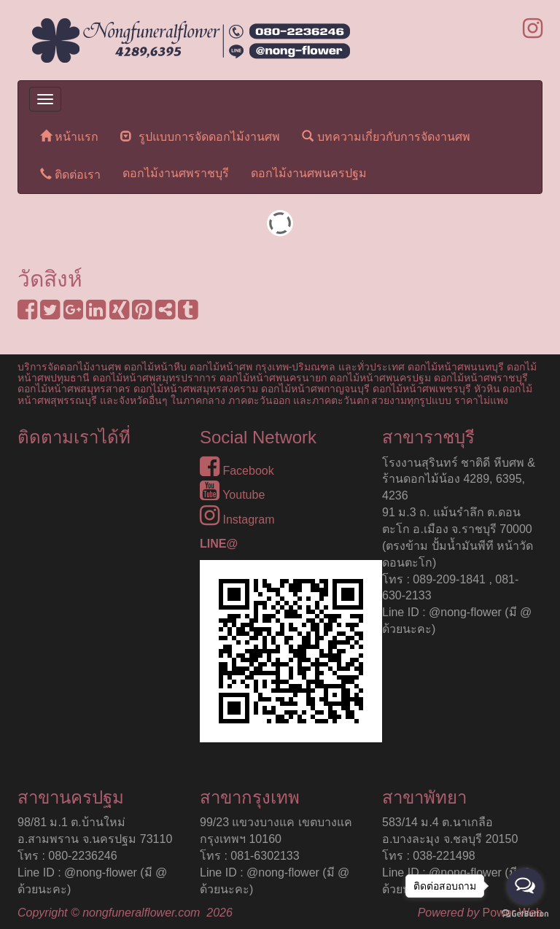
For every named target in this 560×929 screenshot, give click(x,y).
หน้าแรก (69, 136)
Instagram (237, 520)
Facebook (237, 471)
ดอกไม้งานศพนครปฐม (309, 173)
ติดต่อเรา (70, 174)
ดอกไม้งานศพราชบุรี (176, 173)
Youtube (232, 495)
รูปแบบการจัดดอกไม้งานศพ (200, 136)
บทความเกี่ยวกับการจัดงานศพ (386, 136)
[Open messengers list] (525, 886)
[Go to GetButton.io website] (525, 914)
